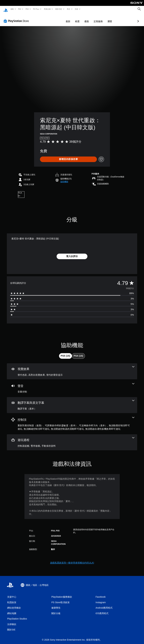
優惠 (69, 18)
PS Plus (36, 9)
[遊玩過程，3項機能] (72, 439)
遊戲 (12, 9)
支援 (76, 9)
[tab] (65, 353)
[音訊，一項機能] (72, 385)
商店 (68, 9)
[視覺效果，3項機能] (72, 368)
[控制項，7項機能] (72, 421)
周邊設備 (47, 9)
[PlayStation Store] (17, 18)
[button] (64, 179)
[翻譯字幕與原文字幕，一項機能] (72, 402)
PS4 (27, 9)
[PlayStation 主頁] (6, 9)
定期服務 (81, 18)
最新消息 (59, 9)
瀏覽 (92, 18)
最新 (51, 18)
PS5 (20, 9)
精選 (60, 18)
